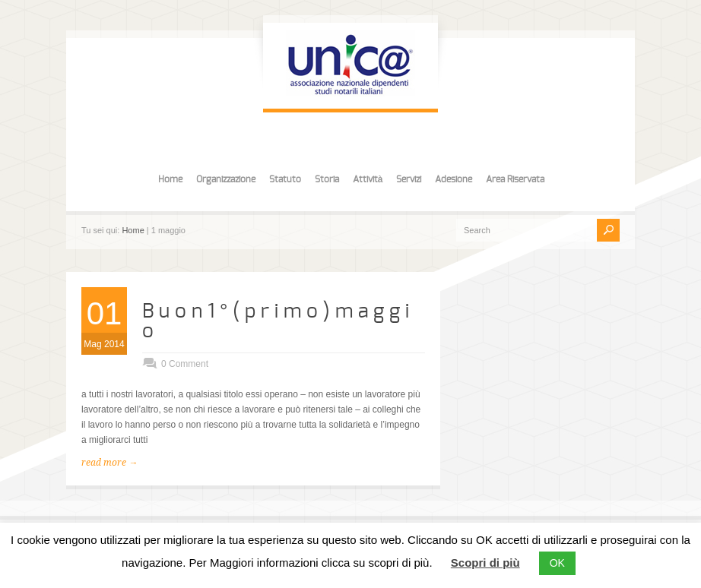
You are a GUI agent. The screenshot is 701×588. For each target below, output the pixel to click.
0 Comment (185, 364)
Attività (368, 179)
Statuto (285, 179)
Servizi (409, 179)
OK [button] (557, 563)
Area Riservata (515, 179)
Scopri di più (485, 563)
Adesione (454, 179)
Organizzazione (226, 179)
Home (170, 179)
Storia (327, 179)
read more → (109, 463)
